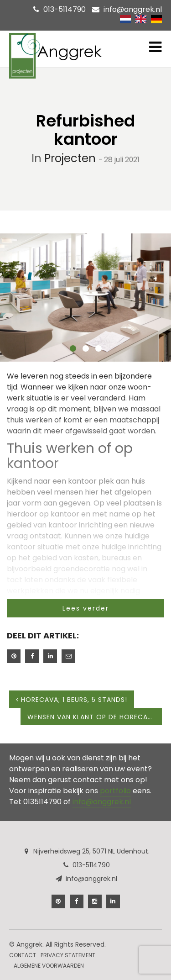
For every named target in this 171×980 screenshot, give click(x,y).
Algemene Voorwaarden (49, 966)
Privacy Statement (68, 955)
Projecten (70, 158)
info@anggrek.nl (133, 9)
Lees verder (86, 608)
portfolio (115, 791)
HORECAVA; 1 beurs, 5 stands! (72, 700)
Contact (23, 955)
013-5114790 (65, 9)
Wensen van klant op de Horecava (95, 717)
